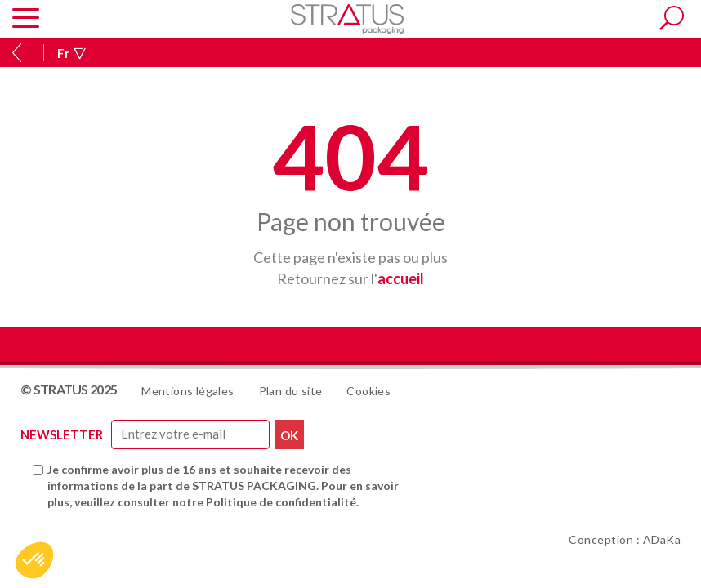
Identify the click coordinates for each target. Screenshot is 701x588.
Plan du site (291, 391)
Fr (71, 53)
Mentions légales (188, 391)
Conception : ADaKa (625, 539)
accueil (401, 278)
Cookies (368, 391)
